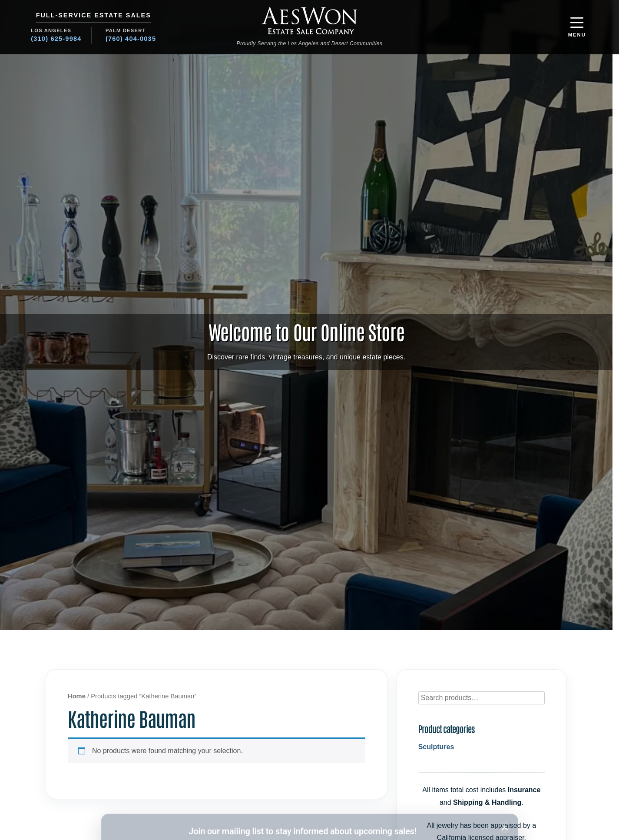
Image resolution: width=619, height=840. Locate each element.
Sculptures (436, 747)
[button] (577, 27)
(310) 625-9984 (56, 39)
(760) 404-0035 (131, 39)
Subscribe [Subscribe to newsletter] (458, 806)
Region (323, 790)
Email (222, 790)
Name (123, 790)
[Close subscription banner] (505, 767)
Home (77, 696)
